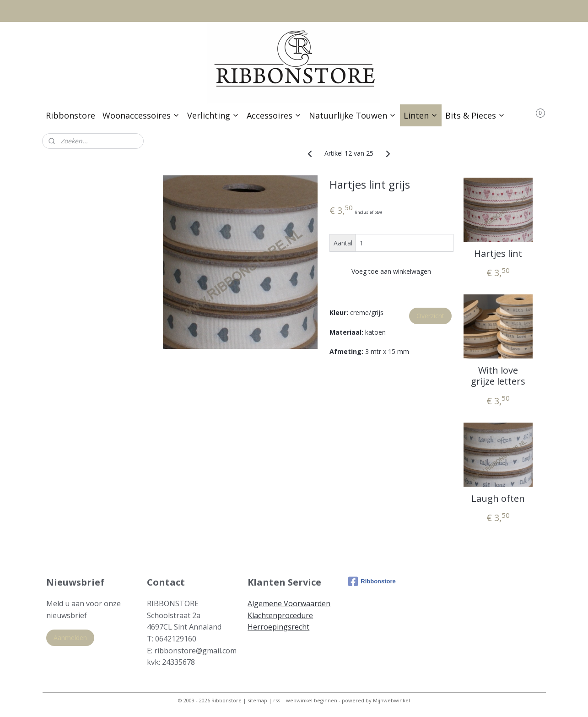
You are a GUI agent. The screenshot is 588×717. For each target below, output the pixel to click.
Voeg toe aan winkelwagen (392, 271)
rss (277, 700)
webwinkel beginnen (312, 700)
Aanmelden (70, 638)
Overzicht (430, 316)
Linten (421, 115)
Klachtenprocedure (280, 615)
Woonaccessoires (141, 115)
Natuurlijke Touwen (353, 115)
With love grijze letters (498, 376)
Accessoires (274, 115)
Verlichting (213, 115)
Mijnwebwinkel (391, 700)
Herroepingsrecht (278, 627)
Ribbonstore (70, 115)
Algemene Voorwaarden (289, 603)
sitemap (257, 700)
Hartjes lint (498, 253)
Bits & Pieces (475, 115)
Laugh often (498, 498)
